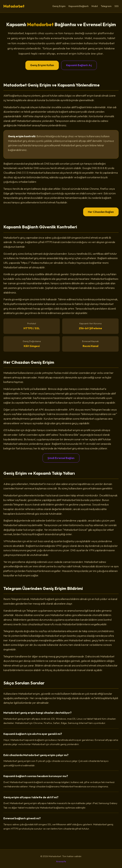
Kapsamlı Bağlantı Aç (79, 65)
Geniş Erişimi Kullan (42, 65)
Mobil (95, 6)
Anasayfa (61, 861)
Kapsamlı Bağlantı (78, 6)
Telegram (106, 6)
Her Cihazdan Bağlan (101, 212)
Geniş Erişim (59, 6)
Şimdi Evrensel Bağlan (61, 458)
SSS (117, 6)
